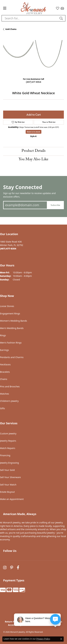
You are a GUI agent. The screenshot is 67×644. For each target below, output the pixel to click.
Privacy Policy (43, 639)
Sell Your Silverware (10, 477)
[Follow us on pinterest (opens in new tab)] (12, 568)
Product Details (34, 151)
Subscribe (55, 205)
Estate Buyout (7, 492)
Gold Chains (11, 29)
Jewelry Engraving (9, 463)
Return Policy (12, 622)
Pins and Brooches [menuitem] (10, 386)
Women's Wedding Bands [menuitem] (14, 321)
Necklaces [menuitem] (5, 364)
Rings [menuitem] (3, 335)
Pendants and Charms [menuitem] (12, 357)
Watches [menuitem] (4, 394)
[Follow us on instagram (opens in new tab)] (5, 568)
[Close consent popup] (61, 639)
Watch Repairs (8, 448)
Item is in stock (33, 132)
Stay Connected (23, 187)
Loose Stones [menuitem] (7, 306)
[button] (58, 8)
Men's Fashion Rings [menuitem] (11, 343)
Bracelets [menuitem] (5, 372)
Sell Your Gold (7, 470)
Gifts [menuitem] (2, 408)
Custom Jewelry (8, 434)
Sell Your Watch (8, 485)
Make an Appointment (12, 499)
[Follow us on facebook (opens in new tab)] (18, 568)
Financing (5, 455)
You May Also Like (33, 160)
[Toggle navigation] (5, 8)
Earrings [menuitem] (4, 350)
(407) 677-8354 (34, 82)
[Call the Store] (8, 249)
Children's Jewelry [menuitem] (9, 401)
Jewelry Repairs (8, 441)
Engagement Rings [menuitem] (10, 314)
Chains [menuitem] (4, 379)
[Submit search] (62, 18)
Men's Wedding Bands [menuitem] (12, 328)
